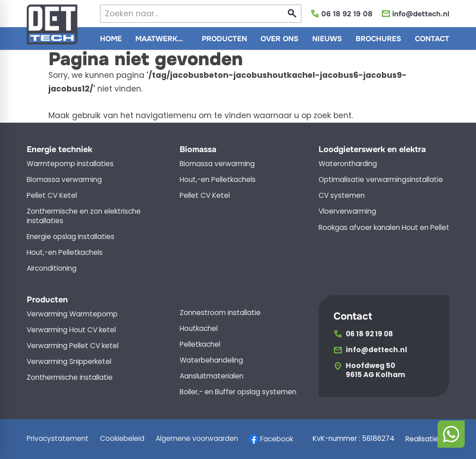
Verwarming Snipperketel (69, 362)
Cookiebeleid (122, 439)
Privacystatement (58, 439)
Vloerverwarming (347, 211)
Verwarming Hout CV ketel (71, 330)
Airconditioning (52, 268)
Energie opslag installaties (71, 237)
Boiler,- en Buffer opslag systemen (238, 392)
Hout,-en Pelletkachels (65, 253)
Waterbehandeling (211, 360)
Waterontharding (348, 164)
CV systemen (342, 196)
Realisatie (427, 439)
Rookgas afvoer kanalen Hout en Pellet (384, 228)
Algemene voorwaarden (197, 439)
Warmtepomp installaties (70, 164)
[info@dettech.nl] (415, 14)
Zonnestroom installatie (220, 313)
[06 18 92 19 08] (341, 14)
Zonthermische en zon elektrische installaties (84, 216)
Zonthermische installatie (70, 378)
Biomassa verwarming (64, 180)
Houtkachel (199, 329)
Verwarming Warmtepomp (72, 314)
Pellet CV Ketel (52, 196)
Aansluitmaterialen (212, 376)
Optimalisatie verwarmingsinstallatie (381, 180)
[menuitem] (111, 38)
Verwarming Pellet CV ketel (73, 346)
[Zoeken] (183, 14)
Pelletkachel (200, 344)
